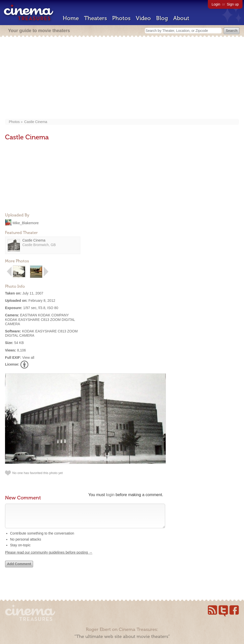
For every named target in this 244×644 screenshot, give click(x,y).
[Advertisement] (122, 78)
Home (71, 18)
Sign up (233, 4)
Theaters (96, 18)
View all (28, 358)
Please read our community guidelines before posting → (49, 557)
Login (216, 4)
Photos (121, 18)
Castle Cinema (36, 122)
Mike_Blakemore (26, 223)
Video (143, 18)
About (181, 18)
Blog (162, 18)
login (110, 495)
